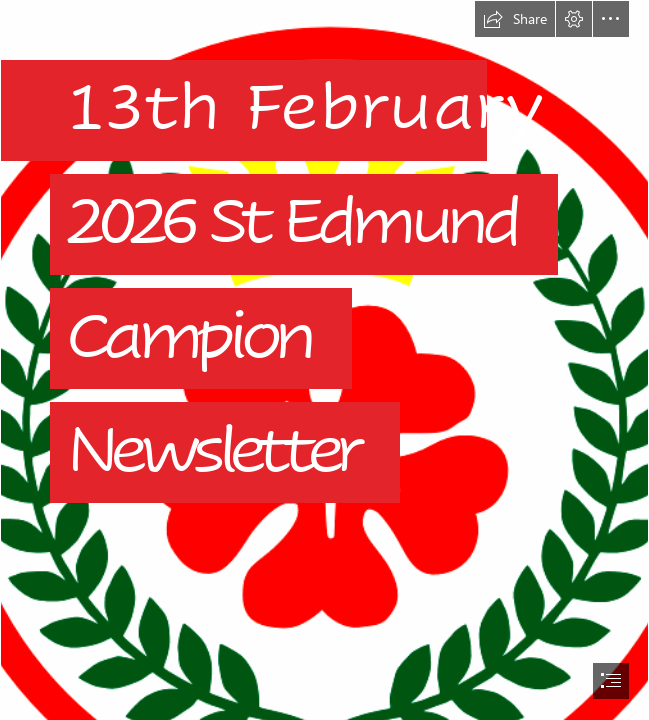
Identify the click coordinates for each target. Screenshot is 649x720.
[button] (515, 19)
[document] (324, 360)
